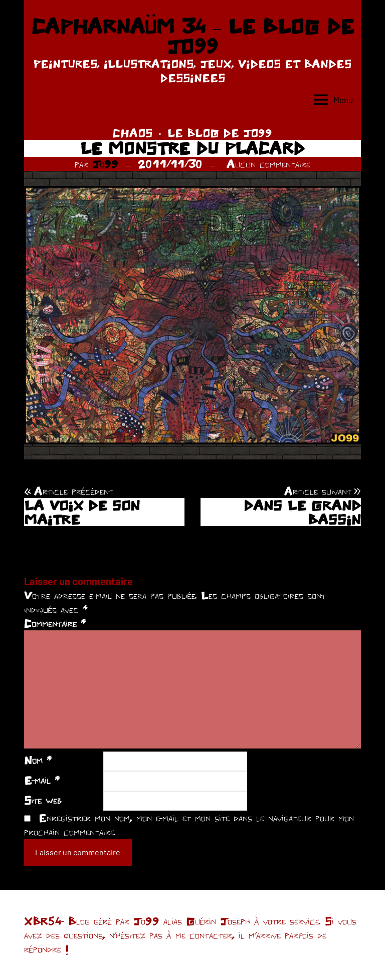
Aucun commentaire (268, 164)
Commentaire (55, 623)
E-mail (42, 780)
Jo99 (105, 164)
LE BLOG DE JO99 (220, 133)
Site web (43, 800)
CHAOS (133, 133)
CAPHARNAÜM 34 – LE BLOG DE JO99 (192, 36)
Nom (38, 760)
